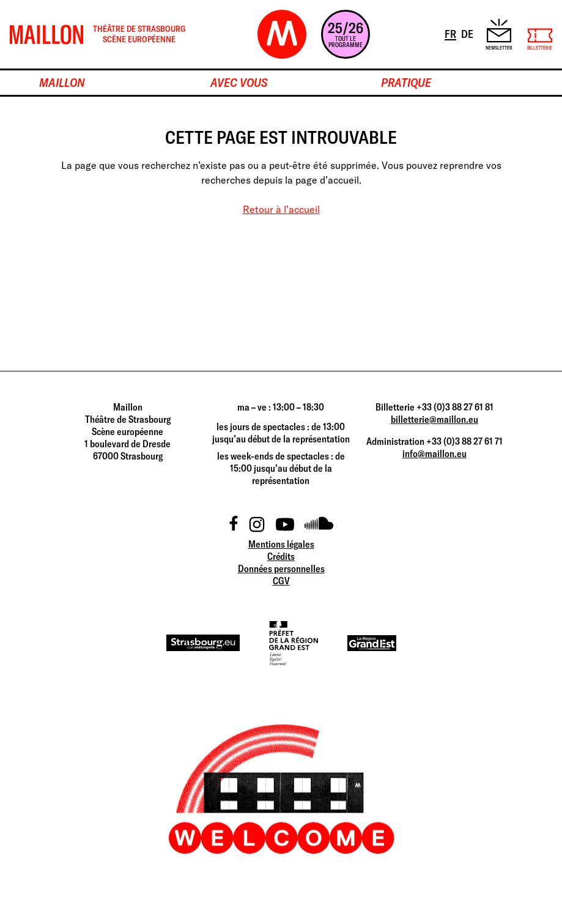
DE (468, 33)
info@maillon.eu (434, 453)
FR (451, 33)
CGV (281, 581)
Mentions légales (281, 544)
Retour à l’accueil (281, 209)
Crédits (281, 556)
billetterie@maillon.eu (434, 419)
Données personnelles (281, 568)
